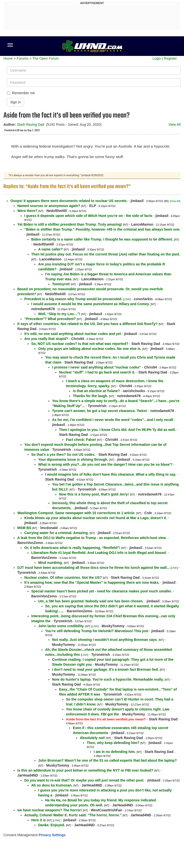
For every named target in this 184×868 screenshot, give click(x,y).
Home (8, 58)
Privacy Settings (52, 835)
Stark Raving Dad (31, 124)
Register (170, 58)
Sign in (15, 102)
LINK (127, 299)
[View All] (175, 201)
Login (157, 58)
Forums (22, 58)
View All (174, 124)
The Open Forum (46, 58)
